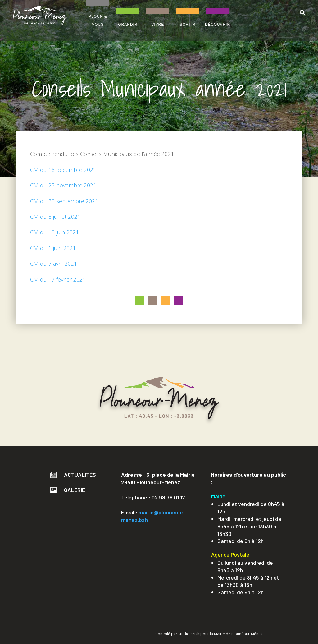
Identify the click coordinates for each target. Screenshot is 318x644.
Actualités (73, 475)
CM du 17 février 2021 (58, 279)
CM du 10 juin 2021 (55, 232)
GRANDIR (128, 25)
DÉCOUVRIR (218, 25)
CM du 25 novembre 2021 (63, 185)
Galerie (68, 490)
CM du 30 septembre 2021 (64, 201)
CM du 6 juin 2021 (53, 248)
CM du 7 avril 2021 (54, 264)
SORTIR (188, 25)
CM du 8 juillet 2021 (55, 217)
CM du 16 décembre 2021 (63, 170)
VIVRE (158, 25)
